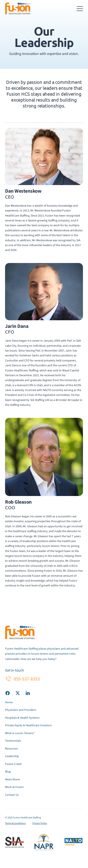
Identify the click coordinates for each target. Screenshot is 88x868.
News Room (13, 779)
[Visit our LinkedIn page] (28, 693)
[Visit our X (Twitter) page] (18, 693)
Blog (8, 772)
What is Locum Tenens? (20, 733)
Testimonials (13, 741)
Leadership (12, 756)
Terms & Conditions (15, 823)
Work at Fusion (14, 787)
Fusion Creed (13, 764)
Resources (11, 749)
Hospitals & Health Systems (22, 718)
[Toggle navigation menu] (80, 8)
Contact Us (12, 795)
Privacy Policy (40, 823)
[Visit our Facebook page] (8, 693)
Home (9, 702)
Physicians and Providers (21, 710)
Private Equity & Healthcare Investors (28, 725)
